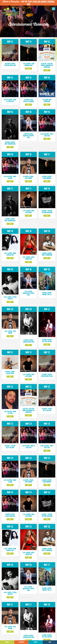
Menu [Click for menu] (36, 642)
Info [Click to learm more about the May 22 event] (10, 388)
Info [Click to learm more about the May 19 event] (47, 258)
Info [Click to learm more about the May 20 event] (10, 336)
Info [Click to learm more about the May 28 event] (47, 605)
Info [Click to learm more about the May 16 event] (47, 105)
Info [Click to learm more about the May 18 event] (47, 216)
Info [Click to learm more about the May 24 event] (47, 475)
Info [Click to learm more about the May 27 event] (10, 622)
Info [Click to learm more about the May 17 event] (47, 181)
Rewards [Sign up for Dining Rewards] (21, 642)
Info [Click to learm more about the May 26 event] (47, 544)
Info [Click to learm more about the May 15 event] (28, 69)
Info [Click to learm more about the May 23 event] (47, 441)
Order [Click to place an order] (7, 642)
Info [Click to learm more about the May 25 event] (47, 509)
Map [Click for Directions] (50, 642)
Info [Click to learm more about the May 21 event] (47, 319)
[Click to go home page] (10, 13)
